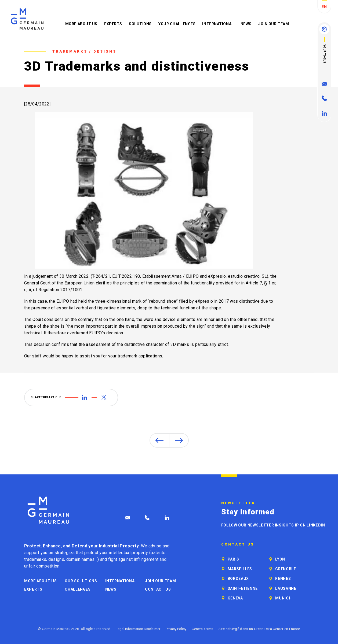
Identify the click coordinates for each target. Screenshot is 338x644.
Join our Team (274, 24)
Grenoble (286, 569)
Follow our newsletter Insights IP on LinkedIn (273, 525)
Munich (283, 598)
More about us (81, 24)
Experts (113, 24)
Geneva (235, 598)
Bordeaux (238, 579)
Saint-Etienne (243, 588)
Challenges (78, 589)
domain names (81, 559)
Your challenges (177, 24)
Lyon (280, 559)
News (246, 24)
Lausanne (286, 588)
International (218, 24)
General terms (202, 629)
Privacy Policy (176, 629)
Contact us (158, 589)
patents (158, 553)
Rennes (283, 579)
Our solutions (81, 581)
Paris (233, 559)
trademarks (35, 559)
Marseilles (240, 569)
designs (56, 559)
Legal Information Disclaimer (138, 629)
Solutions (140, 24)
